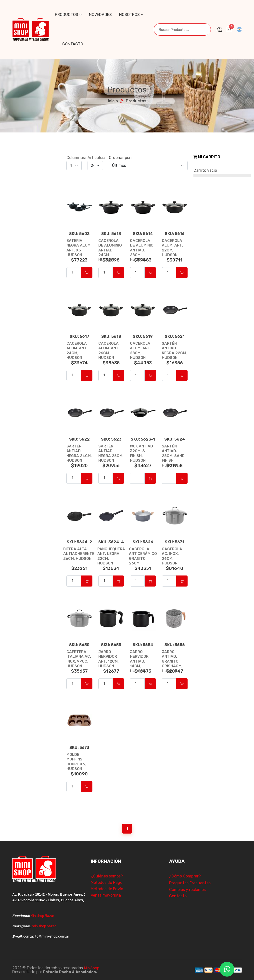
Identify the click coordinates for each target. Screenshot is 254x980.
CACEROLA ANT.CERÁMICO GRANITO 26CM (143, 556)
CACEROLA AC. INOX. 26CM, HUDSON (172, 556)
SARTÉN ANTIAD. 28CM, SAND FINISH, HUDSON (174, 456)
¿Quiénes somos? (107, 876)
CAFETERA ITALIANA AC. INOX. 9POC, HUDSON (79, 659)
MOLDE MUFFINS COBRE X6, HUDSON (77, 762)
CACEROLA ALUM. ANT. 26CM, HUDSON (109, 350)
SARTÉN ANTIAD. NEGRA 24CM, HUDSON (75, 456)
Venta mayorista (106, 895)
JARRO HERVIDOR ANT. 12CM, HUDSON (109, 659)
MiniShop (92, 968)
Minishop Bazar (42, 916)
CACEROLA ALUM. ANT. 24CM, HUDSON (77, 350)
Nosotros (131, 15)
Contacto (73, 44)
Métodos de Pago (107, 882)
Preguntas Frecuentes (190, 883)
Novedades (100, 15)
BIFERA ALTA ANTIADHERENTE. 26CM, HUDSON (79, 554)
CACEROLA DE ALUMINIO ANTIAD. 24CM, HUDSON (110, 250)
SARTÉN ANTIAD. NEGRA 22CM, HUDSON (175, 350)
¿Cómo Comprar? (185, 876)
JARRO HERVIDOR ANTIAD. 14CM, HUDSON (140, 661)
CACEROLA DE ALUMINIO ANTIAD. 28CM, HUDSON (142, 250)
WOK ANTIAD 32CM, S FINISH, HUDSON (142, 453)
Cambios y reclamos (187, 890)
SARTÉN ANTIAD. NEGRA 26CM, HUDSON (106, 456)
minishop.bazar (44, 926)
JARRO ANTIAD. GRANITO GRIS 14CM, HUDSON (172, 661)
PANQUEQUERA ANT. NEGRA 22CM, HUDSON (111, 554)
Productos (68, 15)
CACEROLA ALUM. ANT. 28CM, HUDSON (141, 350)
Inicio (113, 101)
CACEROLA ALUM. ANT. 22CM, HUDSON (172, 248)
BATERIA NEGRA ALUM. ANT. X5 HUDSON (79, 248)
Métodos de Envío (107, 889)
